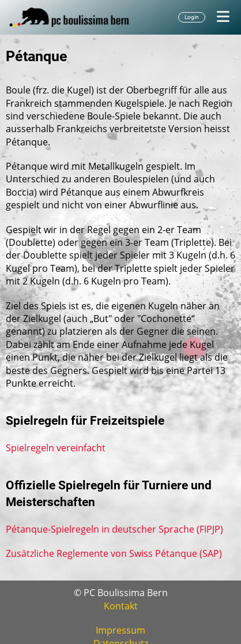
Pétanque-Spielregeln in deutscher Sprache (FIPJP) (114, 529)
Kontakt (121, 606)
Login (192, 17)
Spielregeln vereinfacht (56, 448)
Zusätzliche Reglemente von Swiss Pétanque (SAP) (114, 553)
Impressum (120, 630)
